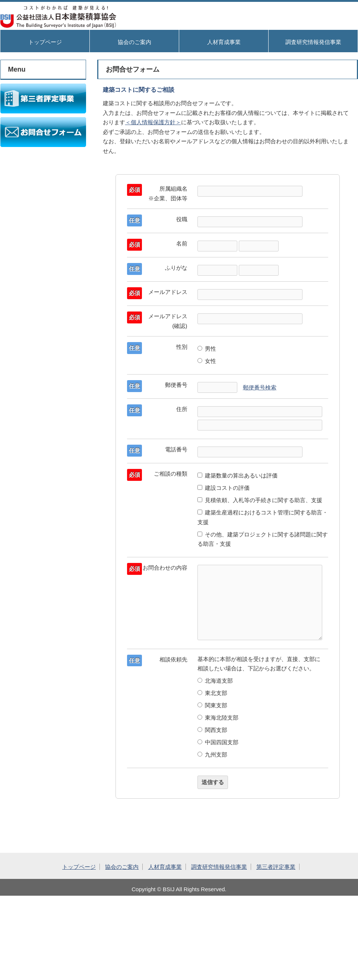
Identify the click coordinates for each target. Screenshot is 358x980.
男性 (207, 349)
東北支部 (213, 693)
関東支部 (213, 705)
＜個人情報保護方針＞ (153, 122)
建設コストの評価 (224, 488)
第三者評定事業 (276, 867)
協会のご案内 (134, 42)
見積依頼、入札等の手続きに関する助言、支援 (260, 500)
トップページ (45, 42)
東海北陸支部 (218, 718)
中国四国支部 (218, 742)
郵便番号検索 (260, 387)
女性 (207, 361)
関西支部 (213, 730)
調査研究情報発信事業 (313, 42)
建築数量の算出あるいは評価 (238, 475)
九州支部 (213, 754)
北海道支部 (215, 681)
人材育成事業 (224, 42)
